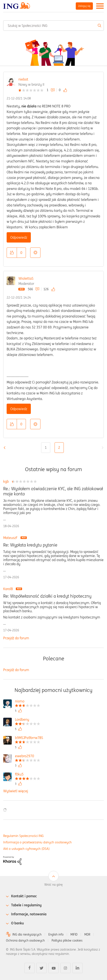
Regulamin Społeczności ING (23, 836)
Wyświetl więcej (16, 791)
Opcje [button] (35, 253)
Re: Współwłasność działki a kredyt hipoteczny (47, 596)
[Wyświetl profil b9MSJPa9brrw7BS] (29, 738)
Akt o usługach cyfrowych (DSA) (26, 849)
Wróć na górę (53, 885)
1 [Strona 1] (46, 447)
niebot (23, 79)
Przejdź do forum (16, 638)
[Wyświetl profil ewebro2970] (27, 756)
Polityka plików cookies (67, 940)
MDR (87, 934)
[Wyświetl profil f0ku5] (27, 775)
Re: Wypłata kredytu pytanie (30, 545)
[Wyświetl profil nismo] (27, 702)
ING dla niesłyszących (27, 934)
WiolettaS (26, 278)
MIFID (74, 934)
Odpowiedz (19, 237)
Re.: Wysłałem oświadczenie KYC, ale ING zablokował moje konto (53, 491)
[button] (12, 253)
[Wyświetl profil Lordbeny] (27, 720)
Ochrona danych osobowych (25, 940)
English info (56, 934)
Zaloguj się (84, 6)
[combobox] (53, 26)
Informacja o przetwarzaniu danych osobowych (37, 842)
